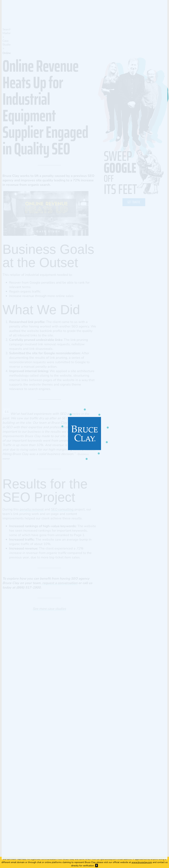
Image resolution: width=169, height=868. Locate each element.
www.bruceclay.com (142, 862)
